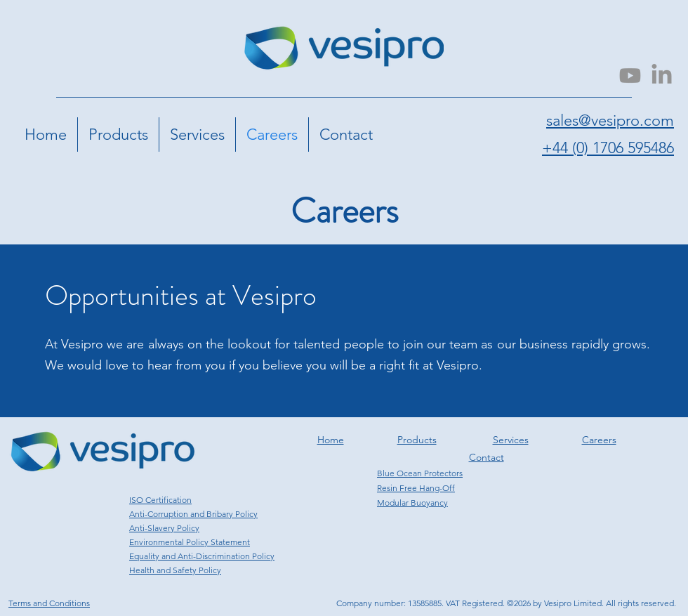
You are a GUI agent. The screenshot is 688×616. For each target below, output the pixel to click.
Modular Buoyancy (412, 503)
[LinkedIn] (662, 76)
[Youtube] (630, 76)
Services (511, 440)
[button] (118, 135)
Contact (487, 457)
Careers (599, 440)
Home (331, 440)
